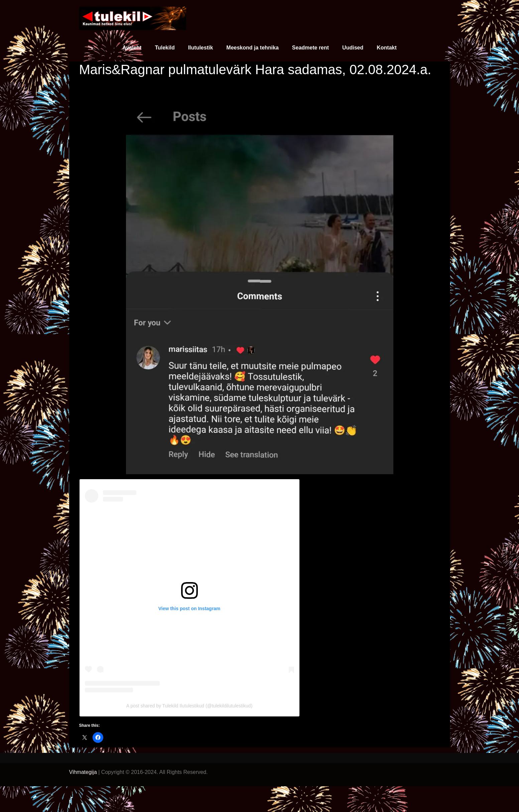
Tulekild (165, 48)
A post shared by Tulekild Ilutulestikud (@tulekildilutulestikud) (189, 706)
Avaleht (132, 48)
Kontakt (387, 48)
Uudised (353, 48)
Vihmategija (83, 772)
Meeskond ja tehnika (252, 48)
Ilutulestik (201, 48)
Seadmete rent (310, 48)
